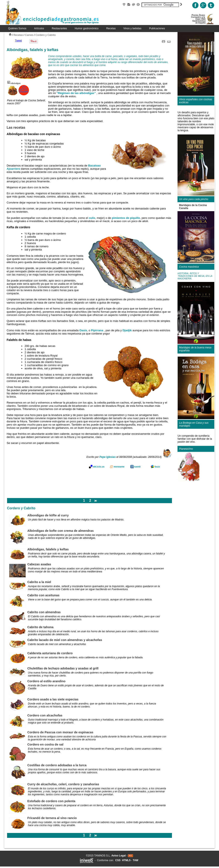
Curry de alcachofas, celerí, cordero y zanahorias (63, 784)
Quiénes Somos (17, 28)
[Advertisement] (90, 484)
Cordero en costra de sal (45, 744)
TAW (136, 860)
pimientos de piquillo (126, 218)
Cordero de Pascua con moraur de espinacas (60, 732)
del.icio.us (99, 467)
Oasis (83, 330)
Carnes (29, 35)
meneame (119, 467)
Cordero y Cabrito (46, 35)
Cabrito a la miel (39, 582)
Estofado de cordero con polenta (51, 801)
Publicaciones (157, 28)
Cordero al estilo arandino (46, 681)
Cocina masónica (189, 267)
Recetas (111, 28)
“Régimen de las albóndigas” (76, 93)
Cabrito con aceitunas (43, 595)
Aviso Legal (119, 856)
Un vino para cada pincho (194, 199)
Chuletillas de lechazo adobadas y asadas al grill (63, 668)
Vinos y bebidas (132, 28)
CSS (118, 860)
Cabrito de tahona (40, 627)
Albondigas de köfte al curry (48, 515)
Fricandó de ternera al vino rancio (52, 818)
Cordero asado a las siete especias (53, 699)
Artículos (39, 28)
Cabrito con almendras (44, 612)
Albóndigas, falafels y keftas (48, 549)
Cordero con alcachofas (45, 715)
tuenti (137, 467)
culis (92, 218)
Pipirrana (97, 330)
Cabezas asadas (39, 564)
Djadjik (127, 330)
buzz (157, 467)
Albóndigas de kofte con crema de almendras (61, 531)
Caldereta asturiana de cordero (50, 653)
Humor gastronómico (87, 28)
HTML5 (126, 860)
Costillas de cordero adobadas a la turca (57, 765)
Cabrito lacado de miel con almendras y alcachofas (65, 640)
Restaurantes (59, 28)
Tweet (18, 41)
